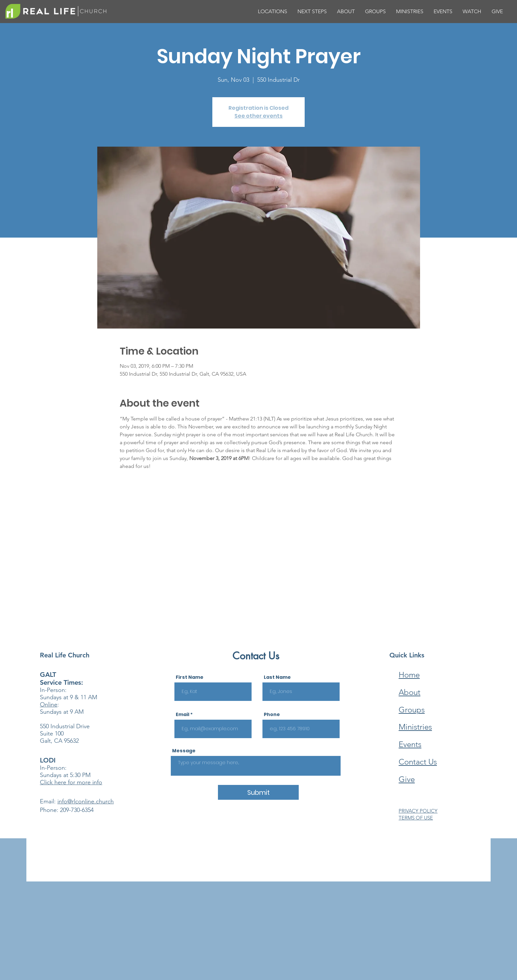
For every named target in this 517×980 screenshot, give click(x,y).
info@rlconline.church (86, 801)
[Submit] (258, 792)
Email (182, 714)
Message (184, 751)
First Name (190, 677)
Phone (272, 714)
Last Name (277, 677)
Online (49, 705)
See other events (258, 116)
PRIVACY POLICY (418, 811)
